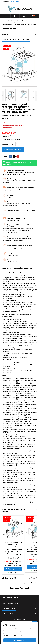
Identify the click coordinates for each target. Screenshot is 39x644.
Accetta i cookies (20, 640)
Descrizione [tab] (7, 268)
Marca (4, 118)
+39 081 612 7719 (15, 2)
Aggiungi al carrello (12, 149)
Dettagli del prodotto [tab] (23, 268)
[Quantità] (12, 144)
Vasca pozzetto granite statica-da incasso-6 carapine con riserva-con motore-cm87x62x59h (13, 552)
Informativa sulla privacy (13, 636)
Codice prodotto (8, 115)
